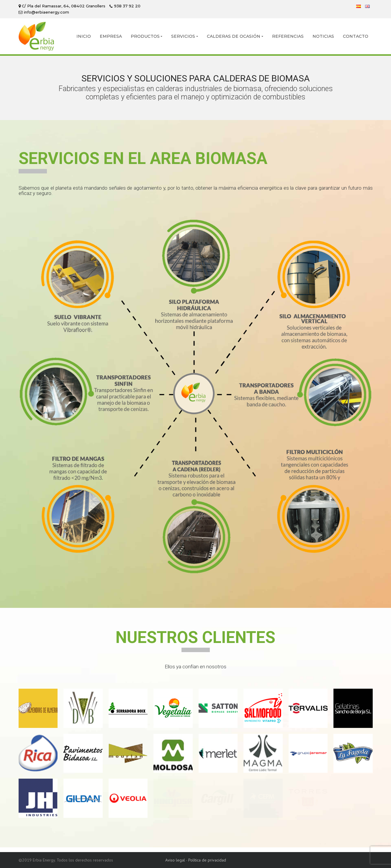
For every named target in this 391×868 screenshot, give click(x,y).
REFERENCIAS (288, 36)
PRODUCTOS (145, 36)
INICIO (84, 36)
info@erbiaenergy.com (46, 12)
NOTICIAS (323, 36)
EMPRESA (111, 36)
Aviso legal (175, 860)
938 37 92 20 (127, 6)
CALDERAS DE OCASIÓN (234, 36)
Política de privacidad (207, 860)
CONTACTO (356, 36)
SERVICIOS (183, 36)
